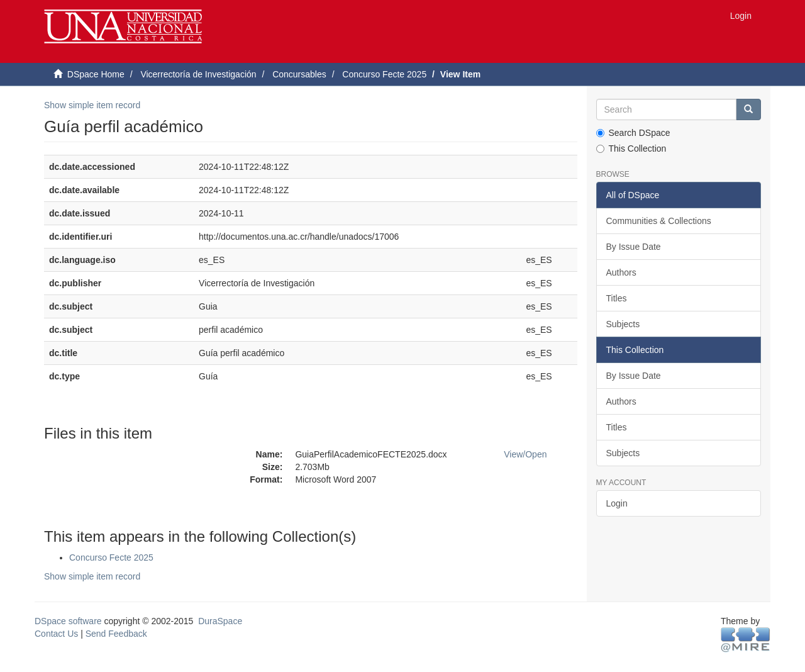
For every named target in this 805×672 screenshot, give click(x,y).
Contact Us (56, 634)
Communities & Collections (659, 221)
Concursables (299, 74)
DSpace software (68, 621)
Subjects (623, 324)
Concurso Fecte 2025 (384, 74)
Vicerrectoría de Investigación (198, 74)
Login (617, 503)
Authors (621, 272)
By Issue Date (634, 247)
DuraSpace (220, 621)
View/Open (525, 454)
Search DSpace (633, 133)
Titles (617, 298)
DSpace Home (96, 74)
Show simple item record (92, 105)
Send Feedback (116, 634)
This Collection (631, 148)
